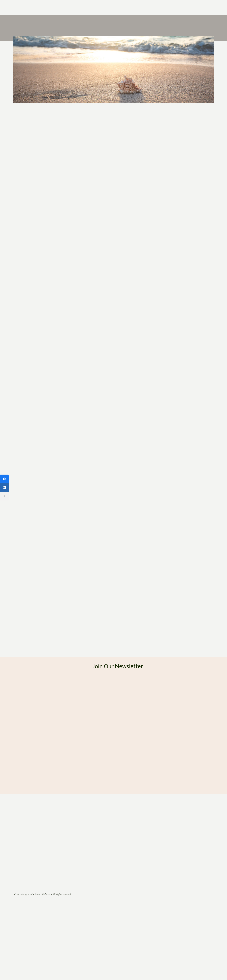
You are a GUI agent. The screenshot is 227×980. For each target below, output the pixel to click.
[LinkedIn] (4, 488)
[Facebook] (4, 479)
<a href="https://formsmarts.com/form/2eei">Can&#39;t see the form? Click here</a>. (118, 773)
